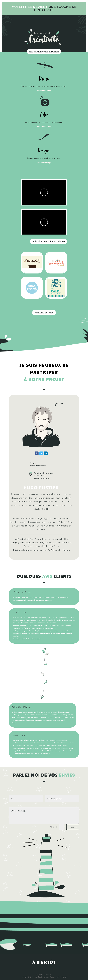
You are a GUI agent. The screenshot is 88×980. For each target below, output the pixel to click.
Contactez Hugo (44, 163)
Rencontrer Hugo (44, 313)
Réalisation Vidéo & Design (44, 52)
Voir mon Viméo (44, 91)
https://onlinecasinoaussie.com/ (67, 386)
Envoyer (73, 827)
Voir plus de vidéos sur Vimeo (49, 241)
